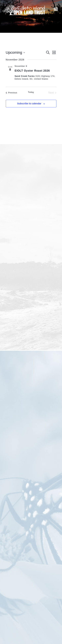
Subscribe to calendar (29, 104)
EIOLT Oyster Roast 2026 (32, 71)
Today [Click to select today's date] (31, 92)
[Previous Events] (12, 93)
